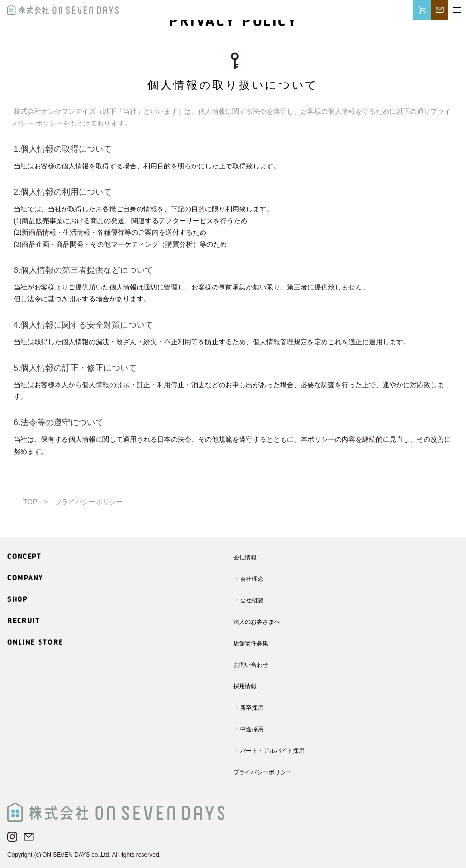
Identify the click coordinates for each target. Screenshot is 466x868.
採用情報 (245, 686)
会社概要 (252, 600)
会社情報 (245, 558)
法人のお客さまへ (257, 622)
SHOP (18, 600)
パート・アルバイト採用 (272, 751)
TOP (30, 502)
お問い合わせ (251, 665)
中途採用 (252, 729)
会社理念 (252, 579)
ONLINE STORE (35, 643)
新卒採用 (252, 708)
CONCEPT (24, 557)
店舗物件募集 (251, 643)
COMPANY (25, 579)
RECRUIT (24, 622)
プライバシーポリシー (263, 772)
